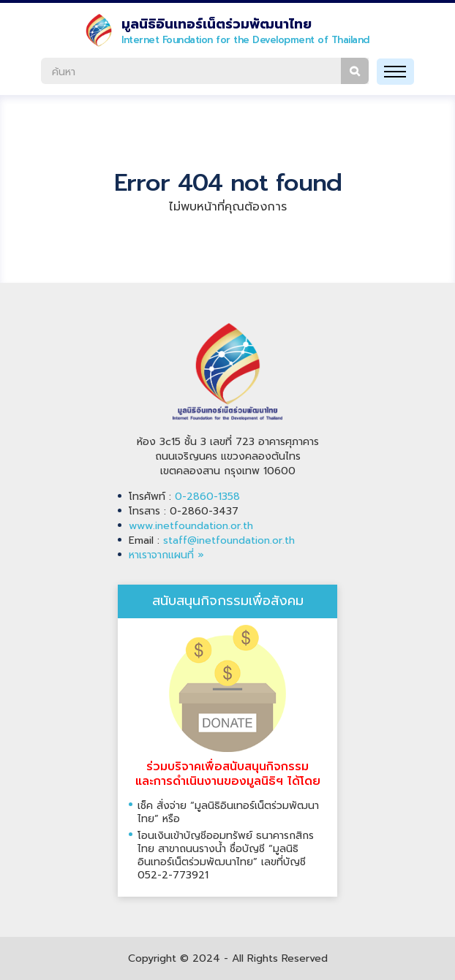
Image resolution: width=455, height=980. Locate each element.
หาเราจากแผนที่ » (166, 555)
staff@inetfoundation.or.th (229, 540)
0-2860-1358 (207, 497)
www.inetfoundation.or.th (191, 526)
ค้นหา (355, 71)
